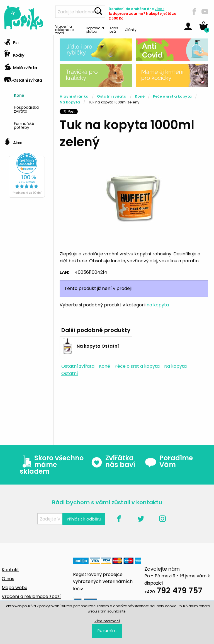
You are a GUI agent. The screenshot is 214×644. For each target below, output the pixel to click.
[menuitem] (32, 95)
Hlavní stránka (74, 96)
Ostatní (70, 373)
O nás (8, 579)
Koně (19, 95)
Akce (13, 141)
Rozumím (107, 631)
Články (131, 29)
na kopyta (158, 305)
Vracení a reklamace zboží (64, 29)
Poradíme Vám (169, 461)
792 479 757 (173, 591)
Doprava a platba (95, 29)
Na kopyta (70, 102)
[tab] (27, 41)
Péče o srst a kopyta (172, 96)
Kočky (14, 53)
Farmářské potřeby (24, 125)
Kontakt (10, 570)
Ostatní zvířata (23, 78)
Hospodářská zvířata (26, 109)
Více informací (107, 621)
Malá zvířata (21, 66)
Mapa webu (14, 588)
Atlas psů (114, 29)
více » (160, 9)
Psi (11, 41)
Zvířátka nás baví (113, 461)
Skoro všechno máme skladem (52, 465)
